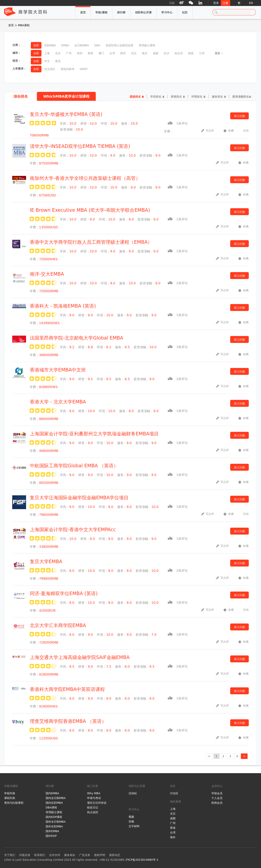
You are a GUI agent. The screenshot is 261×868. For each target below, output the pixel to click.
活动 (246, 131)
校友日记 (93, 807)
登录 (216, 3)
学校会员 (217, 793)
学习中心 (167, 10)
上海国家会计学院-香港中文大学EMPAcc (73, 530)
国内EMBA (52, 793)
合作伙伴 (55, 855)
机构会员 (217, 803)
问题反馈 (25, 855)
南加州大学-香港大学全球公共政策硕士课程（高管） (85, 178)
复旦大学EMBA (46, 562)
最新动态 (115, 855)
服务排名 (217, 97)
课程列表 (10, 798)
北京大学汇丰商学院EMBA (58, 625)
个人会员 (217, 798)
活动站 (133, 793)
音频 (131, 821)
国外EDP (51, 836)
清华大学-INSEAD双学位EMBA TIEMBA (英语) (80, 146)
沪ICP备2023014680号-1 (142, 860)
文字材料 (134, 826)
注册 (225, 3)
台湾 (173, 833)
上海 (173, 809)
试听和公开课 (143, 10)
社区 (185, 10)
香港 (173, 828)
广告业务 (85, 855)
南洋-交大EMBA (47, 274)
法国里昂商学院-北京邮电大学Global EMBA (77, 338)
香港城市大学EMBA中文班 (58, 370)
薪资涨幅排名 (241, 97)
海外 (173, 837)
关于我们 (10, 855)
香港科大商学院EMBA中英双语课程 (67, 689)
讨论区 (174, 793)
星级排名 (135, 97)
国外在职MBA (54, 826)
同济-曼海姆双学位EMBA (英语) (64, 594)
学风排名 (156, 97)
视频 (131, 817)
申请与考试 (94, 798)
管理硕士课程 (54, 812)
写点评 (207, 131)
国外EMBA (52, 831)
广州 (173, 823)
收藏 (229, 131)
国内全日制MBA (56, 798)
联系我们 (40, 855)
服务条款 (70, 855)
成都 (173, 818)
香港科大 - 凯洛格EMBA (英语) (63, 306)
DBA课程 (51, 807)
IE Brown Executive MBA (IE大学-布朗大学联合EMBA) (90, 210)
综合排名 (21, 96)
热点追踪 (93, 812)
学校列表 (10, 793)
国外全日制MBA (56, 822)
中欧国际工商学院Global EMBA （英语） (74, 466)
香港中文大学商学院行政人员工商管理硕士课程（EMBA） (91, 242)
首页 (83, 10)
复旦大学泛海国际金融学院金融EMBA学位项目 (79, 498)
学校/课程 (101, 10)
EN (251, 3)
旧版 (172, 3)
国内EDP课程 (54, 817)
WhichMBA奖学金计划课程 (66, 96)
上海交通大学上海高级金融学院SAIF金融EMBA (80, 657)
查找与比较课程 (14, 803)
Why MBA (94, 793)
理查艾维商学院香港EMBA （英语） (68, 721)
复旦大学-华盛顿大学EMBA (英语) (66, 114)
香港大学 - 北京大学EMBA (58, 402)
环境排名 (197, 97)
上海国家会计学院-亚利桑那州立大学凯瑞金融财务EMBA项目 (94, 434)
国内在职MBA (54, 803)
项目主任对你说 (97, 803)
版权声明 (100, 855)
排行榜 (121, 10)
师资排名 (176, 97)
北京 (173, 814)
